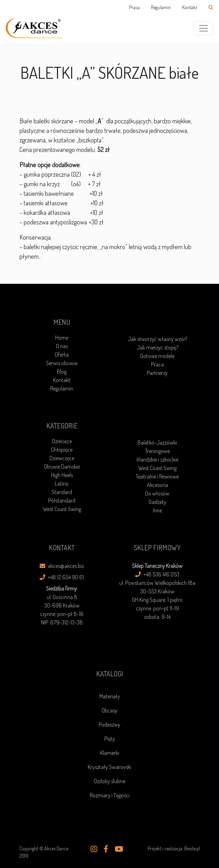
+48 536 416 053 (157, 574)
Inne (157, 510)
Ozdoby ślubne (109, 781)
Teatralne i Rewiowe (157, 476)
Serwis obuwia (62, 363)
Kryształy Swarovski (109, 767)
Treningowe (157, 451)
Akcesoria (157, 485)
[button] (94, 849)
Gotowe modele (157, 356)
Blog (62, 371)
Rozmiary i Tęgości (110, 795)
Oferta (62, 354)
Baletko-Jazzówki (157, 442)
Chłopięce (62, 450)
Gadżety (157, 502)
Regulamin (161, 7)
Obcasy (109, 710)
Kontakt (190, 7)
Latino (62, 483)
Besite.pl (192, 848)
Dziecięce (62, 441)
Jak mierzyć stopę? (157, 347)
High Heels (62, 475)
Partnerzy (157, 373)
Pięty (110, 739)
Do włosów (157, 493)
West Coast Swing (62, 509)
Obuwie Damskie (62, 467)
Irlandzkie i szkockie (157, 459)
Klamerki (110, 753)
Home (62, 338)
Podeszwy (109, 725)
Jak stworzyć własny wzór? (157, 339)
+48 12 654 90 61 (62, 577)
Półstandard (62, 500)
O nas (62, 346)
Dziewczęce (62, 458)
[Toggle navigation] (203, 28)
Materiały (110, 696)
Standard (62, 492)
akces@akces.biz (62, 566)
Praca (134, 7)
